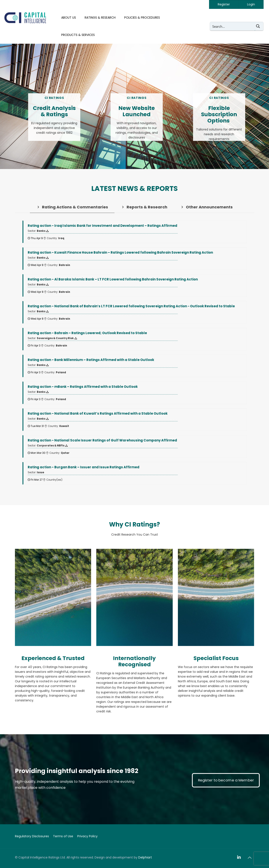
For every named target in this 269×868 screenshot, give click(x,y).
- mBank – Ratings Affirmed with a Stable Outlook (83, 387)
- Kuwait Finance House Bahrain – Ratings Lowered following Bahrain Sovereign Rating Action (120, 252)
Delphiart (145, 857)
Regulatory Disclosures (32, 836)
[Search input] (233, 26)
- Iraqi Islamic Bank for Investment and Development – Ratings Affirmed (102, 226)
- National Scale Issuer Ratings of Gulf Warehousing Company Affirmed (102, 440)
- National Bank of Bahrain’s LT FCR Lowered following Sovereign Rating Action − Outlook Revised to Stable (131, 306)
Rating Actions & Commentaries (72, 207)
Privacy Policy (87, 836)
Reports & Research (144, 207)
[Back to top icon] (250, 858)
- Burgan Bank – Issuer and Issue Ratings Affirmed (84, 467)
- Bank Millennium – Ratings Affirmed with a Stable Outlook (91, 360)
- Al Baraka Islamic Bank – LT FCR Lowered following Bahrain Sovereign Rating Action (113, 279)
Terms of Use (63, 836)
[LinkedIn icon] (239, 857)
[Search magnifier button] (259, 26)
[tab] (72, 207)
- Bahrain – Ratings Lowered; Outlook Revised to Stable (87, 333)
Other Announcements (206, 207)
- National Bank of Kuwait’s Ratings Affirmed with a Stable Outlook (98, 413)
